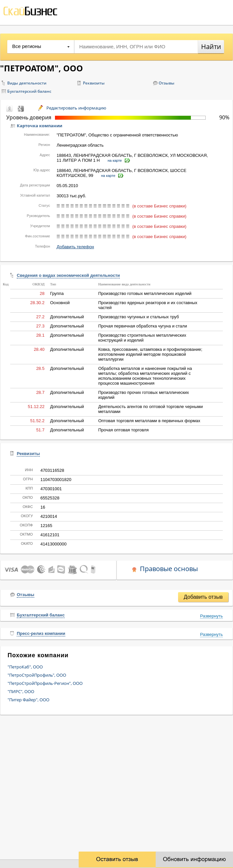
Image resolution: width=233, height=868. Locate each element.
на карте (115, 160)
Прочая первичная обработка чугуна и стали (142, 326)
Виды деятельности (27, 83)
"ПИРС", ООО (21, 691)
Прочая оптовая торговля (123, 430)
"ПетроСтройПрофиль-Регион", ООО (45, 683)
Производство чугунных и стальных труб (138, 317)
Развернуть (211, 616)
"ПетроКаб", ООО (25, 667)
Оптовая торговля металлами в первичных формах (149, 421)
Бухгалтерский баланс (29, 91)
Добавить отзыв (203, 597)
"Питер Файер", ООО (28, 700)
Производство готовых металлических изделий (145, 293)
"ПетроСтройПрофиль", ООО (37, 675)
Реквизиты (94, 83)
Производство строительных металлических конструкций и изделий (142, 338)
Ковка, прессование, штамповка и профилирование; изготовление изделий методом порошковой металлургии (150, 354)
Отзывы (167, 83)
